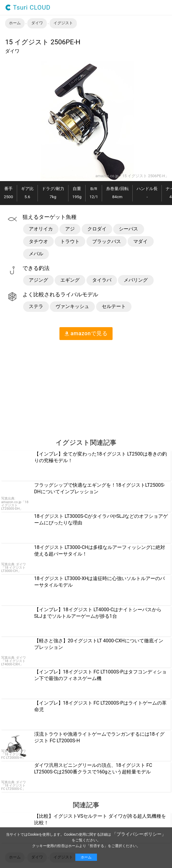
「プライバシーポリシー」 (139, 834)
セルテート (114, 306)
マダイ (140, 241)
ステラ (36, 306)
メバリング (136, 280)
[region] (50, 387)
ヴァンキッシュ (72, 306)
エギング (70, 280)
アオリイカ (41, 229)
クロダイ (97, 229)
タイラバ (102, 280)
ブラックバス (107, 241)
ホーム (86, 857)
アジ (70, 229)
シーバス (128, 229)
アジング (38, 280)
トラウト (70, 241)
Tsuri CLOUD (28, 8)
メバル (36, 254)
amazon (86, 333)
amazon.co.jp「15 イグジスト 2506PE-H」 (132, 176)
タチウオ (38, 241)
